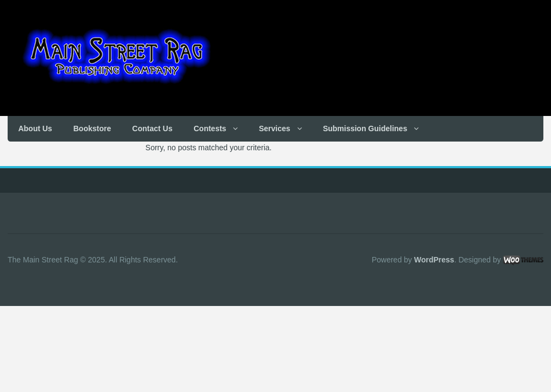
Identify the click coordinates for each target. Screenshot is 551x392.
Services (275, 128)
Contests (210, 128)
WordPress (434, 260)
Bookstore (92, 128)
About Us (35, 128)
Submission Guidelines (365, 128)
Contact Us (153, 128)
